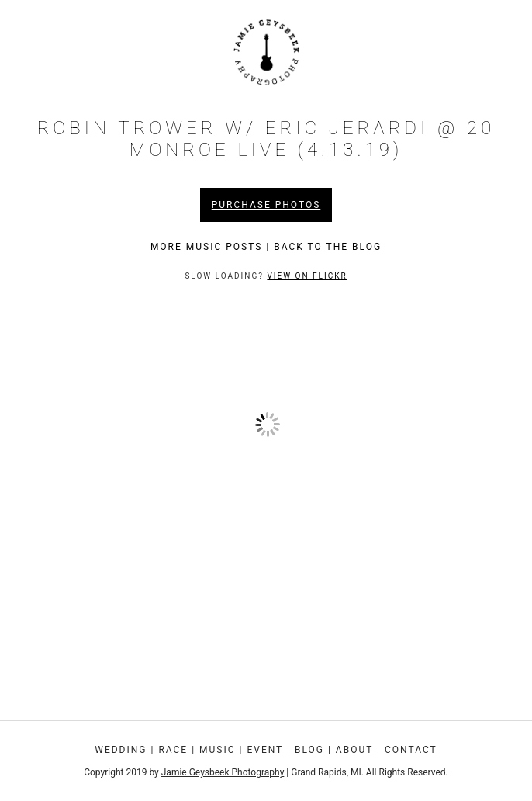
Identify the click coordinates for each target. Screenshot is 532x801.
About (354, 750)
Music (217, 750)
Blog (309, 750)
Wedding (121, 750)
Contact (411, 750)
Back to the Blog (328, 247)
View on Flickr (307, 276)
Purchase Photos (266, 205)
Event (265, 750)
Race (173, 750)
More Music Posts (207, 247)
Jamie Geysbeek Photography (223, 772)
